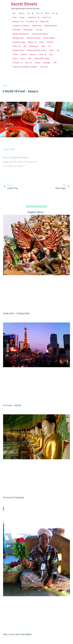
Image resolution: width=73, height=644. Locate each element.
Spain (43, 46)
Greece (15, 46)
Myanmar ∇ (17, 22)
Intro (14, 13)
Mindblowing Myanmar (21, 34)
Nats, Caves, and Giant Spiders (17, 634)
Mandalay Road (18, 38)
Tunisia (15, 59)
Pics (38, 13)
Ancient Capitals (49, 38)
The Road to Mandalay (14, 497)
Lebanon (24, 54)
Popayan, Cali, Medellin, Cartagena (25, 67)
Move (47, 13)
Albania (31, 42)
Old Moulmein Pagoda (40, 34)
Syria (51, 54)
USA (55, 63)
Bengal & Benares (51, 26)
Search (22, 17)
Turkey (23, 59)
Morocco (33, 54)
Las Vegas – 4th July (12, 405)
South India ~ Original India (16, 313)
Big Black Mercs (18, 50)
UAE (30, 59)
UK (49, 46)
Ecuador (37, 63)
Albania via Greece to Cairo (37, 50)
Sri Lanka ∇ (30, 22)
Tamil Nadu (16, 30)
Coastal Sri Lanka (19, 42)
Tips (29, 13)
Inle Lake (39, 30)
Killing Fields (37, 26)
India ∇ (45, 17)
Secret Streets (24, 4)
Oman (41, 54)
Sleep (15, 17)
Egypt (51, 50)
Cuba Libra (44, 67)
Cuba (27, 63)
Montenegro (34, 46)
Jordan (15, 54)
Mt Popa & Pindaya (33, 38)
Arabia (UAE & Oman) (42, 59)
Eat (54, 13)
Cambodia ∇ (32, 17)
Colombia (16, 63)
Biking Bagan (28, 30)
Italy (25, 46)
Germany (50, 42)
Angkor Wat (44, 22)
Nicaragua (47, 63)
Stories (21, 13)
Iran (58, 50)
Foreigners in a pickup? (21, 26)
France (41, 42)
